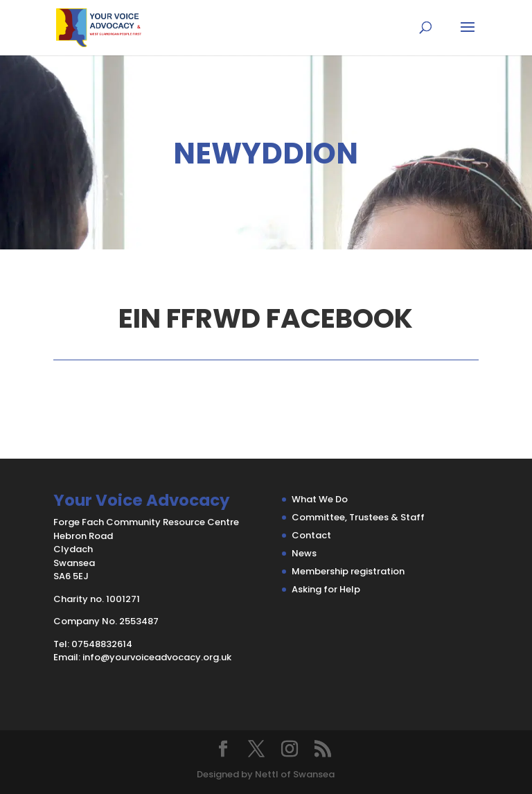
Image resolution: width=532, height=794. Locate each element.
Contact (311, 535)
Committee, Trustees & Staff (358, 517)
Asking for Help (326, 589)
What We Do (320, 499)
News (304, 553)
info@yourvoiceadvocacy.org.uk (157, 657)
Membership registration (348, 571)
